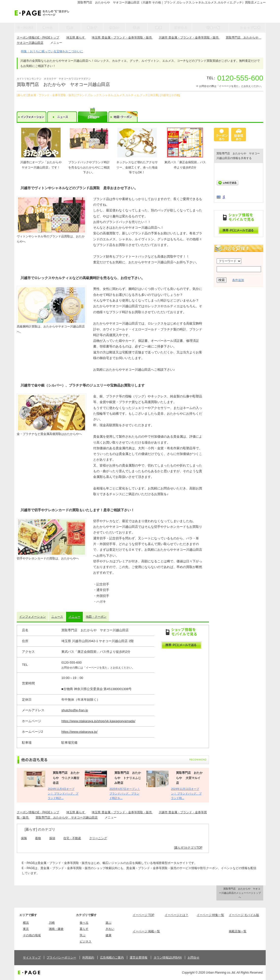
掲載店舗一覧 (238, 931)
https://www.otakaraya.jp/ (79, 732)
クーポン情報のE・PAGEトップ (38, 38)
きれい (110, 929)
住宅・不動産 (72, 838)
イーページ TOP (143, 915)
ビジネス (86, 941)
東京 (26, 929)
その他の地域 (32, 935)
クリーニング (98, 838)
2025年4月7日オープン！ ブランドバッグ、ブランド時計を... (125, 793)
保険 (24, 838)
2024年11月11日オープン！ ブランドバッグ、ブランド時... (186, 793)
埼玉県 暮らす (76, 38)
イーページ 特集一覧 (210, 915)
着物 (38, 838)
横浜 (26, 923)
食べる (84, 923)
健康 (108, 935)
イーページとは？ (176, 915)
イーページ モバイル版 (244, 915)
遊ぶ (108, 923)
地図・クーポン (96, 617)
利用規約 (88, 958)
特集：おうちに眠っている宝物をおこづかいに (52, 51)
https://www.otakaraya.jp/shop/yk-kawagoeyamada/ (98, 721)
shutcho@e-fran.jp (75, 710)
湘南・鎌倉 (56, 929)
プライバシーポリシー (61, 958)
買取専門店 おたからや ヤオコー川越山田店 (67, 817)
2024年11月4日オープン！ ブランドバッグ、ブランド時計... (63, 793)
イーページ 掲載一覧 (146, 931)
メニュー (74, 617)
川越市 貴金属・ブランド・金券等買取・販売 (189, 38)
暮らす (84, 929)
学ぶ (83, 935)
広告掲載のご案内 (112, 958)
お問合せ (193, 958)
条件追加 (238, 280)
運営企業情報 (139, 958)
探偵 (52, 838)
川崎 (52, 923)
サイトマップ (32, 958)
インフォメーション (33, 617)
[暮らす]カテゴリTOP (188, 848)
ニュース (57, 617)
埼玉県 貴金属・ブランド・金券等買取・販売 (122, 38)
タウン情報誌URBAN (168, 958)
